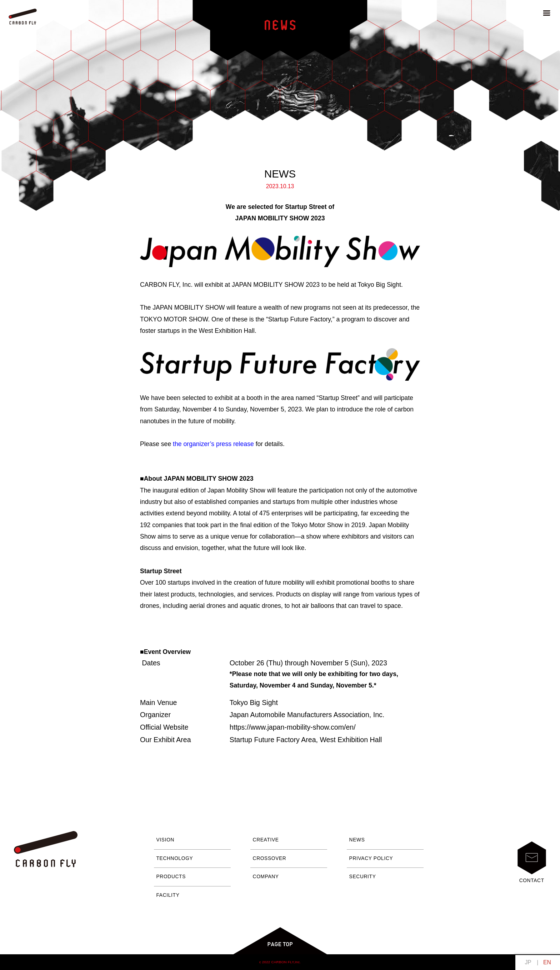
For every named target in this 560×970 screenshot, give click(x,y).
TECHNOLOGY (175, 858)
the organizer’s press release (213, 444)
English (547, 962)
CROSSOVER (270, 858)
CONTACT (532, 862)
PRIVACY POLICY (371, 858)
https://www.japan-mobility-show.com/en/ (293, 727)
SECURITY (363, 877)
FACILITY (168, 895)
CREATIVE (266, 840)
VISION (166, 840)
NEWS (357, 840)
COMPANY (266, 877)
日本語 (528, 962)
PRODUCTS (171, 877)
